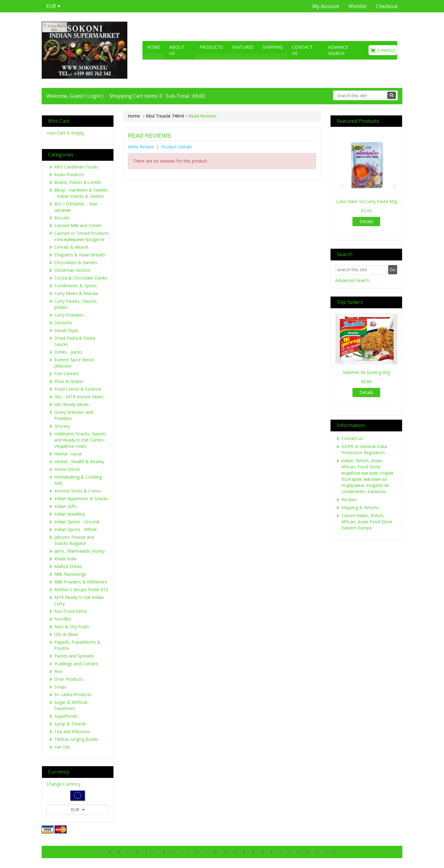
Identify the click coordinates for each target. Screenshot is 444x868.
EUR (78, 810)
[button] (340, 183)
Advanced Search (352, 280)
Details (366, 221)
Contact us (302, 50)
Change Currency (64, 784)
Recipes (349, 499)
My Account (326, 6)
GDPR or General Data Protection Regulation (364, 449)
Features (243, 47)
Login (94, 96)
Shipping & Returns (360, 507)
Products (211, 47)
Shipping (273, 47)
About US (177, 50)
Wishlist (358, 6)
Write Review (141, 147)
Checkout (387, 6)
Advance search (338, 50)
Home (154, 47)
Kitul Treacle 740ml (165, 116)
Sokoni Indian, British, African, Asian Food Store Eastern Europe (367, 522)
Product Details (177, 147)
